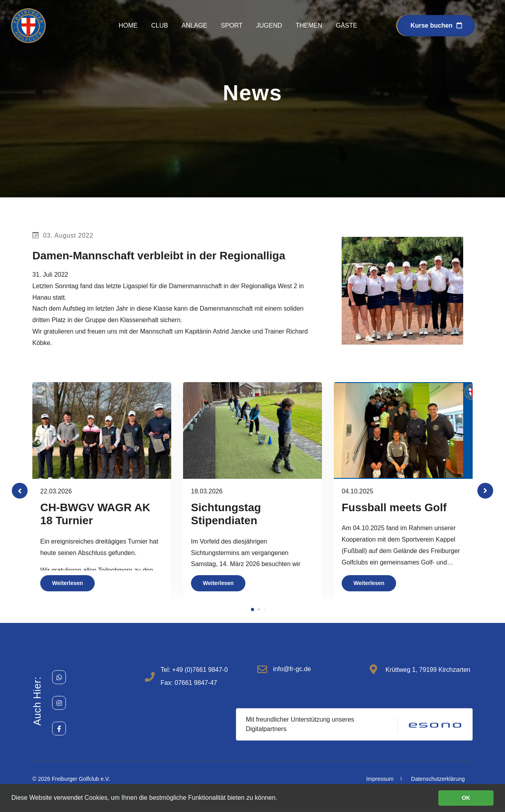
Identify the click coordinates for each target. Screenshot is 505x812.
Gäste (346, 25)
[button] (485, 491)
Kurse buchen (436, 25)
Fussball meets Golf (394, 507)
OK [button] (466, 798)
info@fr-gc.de (292, 669)
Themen (309, 25)
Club (160, 25)
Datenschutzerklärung (438, 779)
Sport (232, 25)
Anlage (194, 25)
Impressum (380, 779)
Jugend (269, 25)
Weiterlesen (67, 583)
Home (128, 25)
